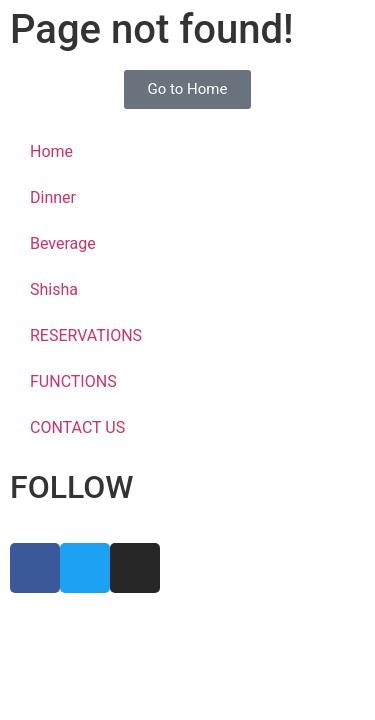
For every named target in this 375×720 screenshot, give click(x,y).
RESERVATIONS (86, 335)
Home (51, 151)
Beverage (63, 243)
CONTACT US (77, 427)
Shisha (54, 289)
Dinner (53, 197)
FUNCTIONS (73, 381)
